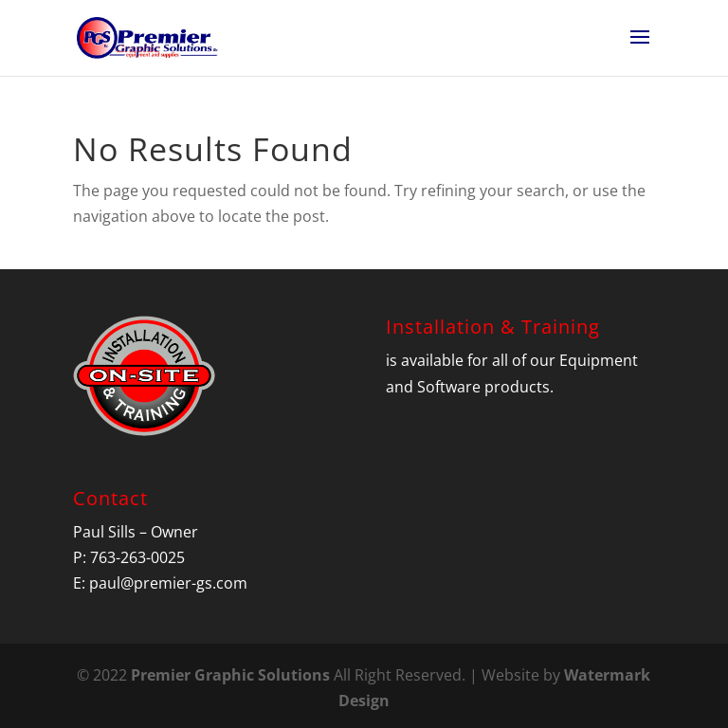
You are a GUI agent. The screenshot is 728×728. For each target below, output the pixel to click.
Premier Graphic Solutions (230, 675)
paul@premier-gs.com (168, 583)
